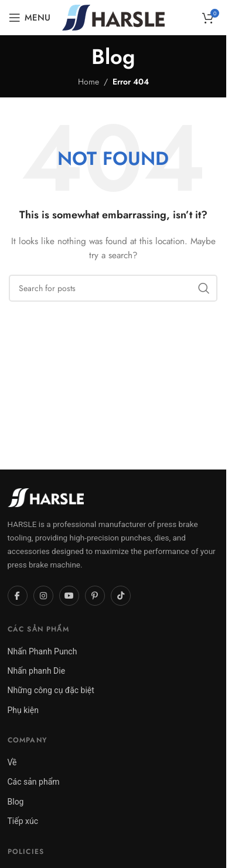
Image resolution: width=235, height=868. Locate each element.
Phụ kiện (23, 710)
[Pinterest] (95, 596)
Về (12, 762)
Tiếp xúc (23, 821)
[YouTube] (69, 596)
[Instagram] (43, 596)
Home (88, 82)
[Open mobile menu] (30, 18)
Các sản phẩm (34, 782)
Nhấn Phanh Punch (42, 651)
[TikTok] (121, 596)
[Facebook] (18, 596)
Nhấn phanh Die (37, 671)
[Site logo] (113, 16)
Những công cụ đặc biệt (51, 690)
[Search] (113, 288)
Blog (16, 802)
